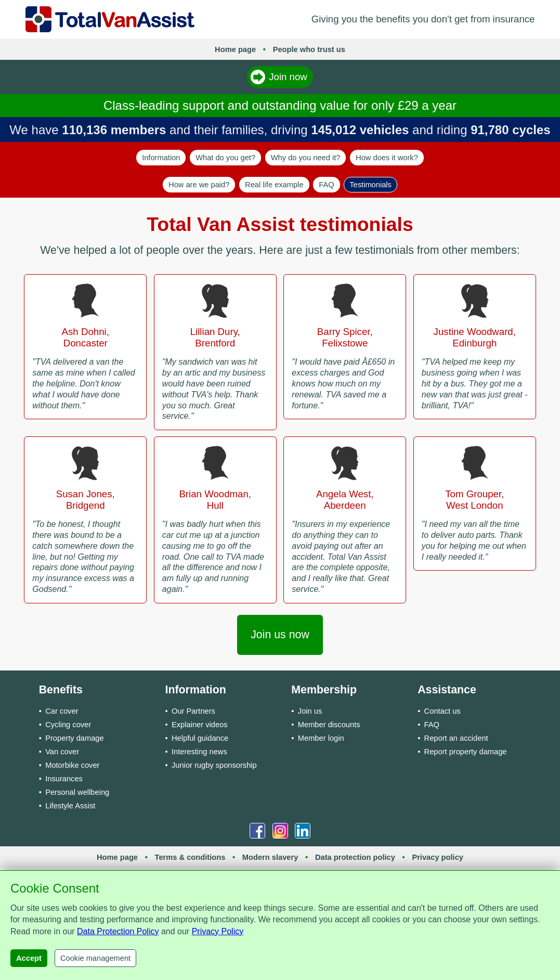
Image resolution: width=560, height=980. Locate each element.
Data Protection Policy (118, 931)
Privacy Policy (218, 931)
